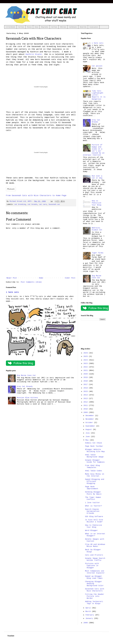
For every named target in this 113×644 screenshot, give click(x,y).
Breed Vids (83, 27)
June (88, 437)
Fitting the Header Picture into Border (95, 596)
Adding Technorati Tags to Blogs (94, 603)
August (89, 430)
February (90, 615)
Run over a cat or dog (97, 177)
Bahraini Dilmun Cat (97, 229)
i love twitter (92, 503)
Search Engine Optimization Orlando (92, 511)
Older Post (70, 278)
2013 (86, 399)
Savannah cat (54, 204)
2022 (86, 367)
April (89, 608)
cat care (43, 204)
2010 (86, 409)
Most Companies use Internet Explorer (95, 572)
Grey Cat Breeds (25, 387)
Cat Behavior (73, 27)
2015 (86, 392)
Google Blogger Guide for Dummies (95, 461)
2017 (86, 385)
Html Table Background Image (94, 456)
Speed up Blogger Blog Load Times (94, 577)
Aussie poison (94, 27)
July (88, 433)
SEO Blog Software (94, 517)
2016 (86, 388)
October (90, 423)
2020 (86, 374)
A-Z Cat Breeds (10, 27)
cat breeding (20, 204)
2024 (86, 360)
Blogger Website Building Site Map (95, 451)
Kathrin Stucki (34, 54)
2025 (86, 356)
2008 (86, 623)
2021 (86, 371)
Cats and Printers (94, 555)
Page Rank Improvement (92, 488)
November (90, 419)
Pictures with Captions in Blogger (92, 566)
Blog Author (45, 27)
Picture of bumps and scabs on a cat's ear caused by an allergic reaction (94, 150)
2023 (86, 364)
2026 (86, 353)
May (88, 440)
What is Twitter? (94, 506)
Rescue (29, 27)
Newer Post (12, 278)
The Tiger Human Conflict (93, 498)
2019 (86, 377)
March (89, 612)
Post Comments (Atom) (31, 282)
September (91, 426)
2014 (86, 395)
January (90, 618)
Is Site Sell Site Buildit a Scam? (94, 521)
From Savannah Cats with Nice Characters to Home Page (36, 196)
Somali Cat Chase (94, 443)
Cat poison (97, 66)
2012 (86, 402)
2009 (86, 412)
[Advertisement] (93, 334)
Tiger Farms (98, 253)
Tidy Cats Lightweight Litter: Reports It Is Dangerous (99, 95)
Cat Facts (21, 27)
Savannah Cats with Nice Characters (95, 590)
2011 (86, 406)
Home (41, 278)
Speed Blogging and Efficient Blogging (95, 481)
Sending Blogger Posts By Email (93, 493)
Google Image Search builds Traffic (95, 559)
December (90, 416)
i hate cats (12, 292)
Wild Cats (63, 27)
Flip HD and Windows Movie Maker (95, 545)
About (36, 27)
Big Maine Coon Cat (26, 375)
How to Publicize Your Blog (97, 203)
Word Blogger (91, 531)
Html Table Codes (94, 471)
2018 (86, 381)
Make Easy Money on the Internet (95, 475)
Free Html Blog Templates (92, 467)
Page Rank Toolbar (94, 446)
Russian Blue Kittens (27, 398)
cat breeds (32, 204)
